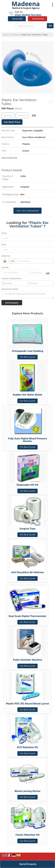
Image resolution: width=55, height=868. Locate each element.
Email (4, 245)
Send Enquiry (28, 864)
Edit (34, 115)
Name (4, 233)
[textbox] (22, 115)
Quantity (5, 267)
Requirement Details (10, 289)
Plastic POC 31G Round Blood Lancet (28, 704)
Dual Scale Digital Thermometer (27, 616)
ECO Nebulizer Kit (27, 747)
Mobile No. (6, 256)
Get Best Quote (28, 357)
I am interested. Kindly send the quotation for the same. (27, 295)
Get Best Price (12, 122)
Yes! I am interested (27, 211)
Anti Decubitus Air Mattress (27, 572)
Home (6, 35)
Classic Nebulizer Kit (28, 835)
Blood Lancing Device (27, 791)
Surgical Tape (27, 529)
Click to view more (9, 158)
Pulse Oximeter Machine (27, 660)
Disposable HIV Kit (27, 485)
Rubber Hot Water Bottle (27, 395)
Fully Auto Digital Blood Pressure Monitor (28, 440)
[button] (28, 15)
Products (15, 35)
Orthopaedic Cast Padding (28, 351)
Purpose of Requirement (12, 279)
